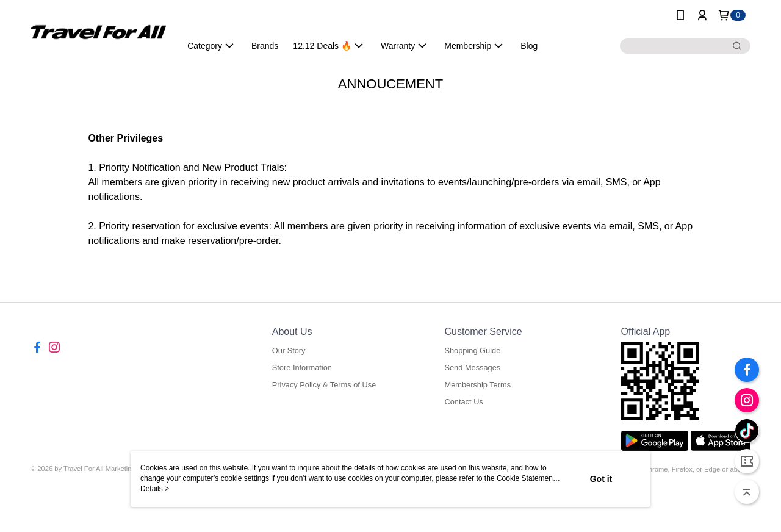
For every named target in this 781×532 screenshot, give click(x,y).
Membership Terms (477, 385)
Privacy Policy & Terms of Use (324, 385)
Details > (155, 489)
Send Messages (472, 368)
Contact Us (463, 402)
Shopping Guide (472, 350)
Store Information (302, 368)
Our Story (289, 350)
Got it (601, 479)
